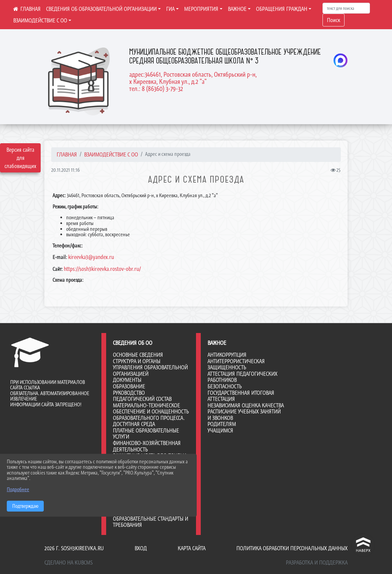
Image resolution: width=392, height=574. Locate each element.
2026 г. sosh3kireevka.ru (74, 548)
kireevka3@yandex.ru (91, 257)
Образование (129, 386)
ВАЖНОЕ (237, 9)
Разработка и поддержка (317, 562)
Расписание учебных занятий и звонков (244, 415)
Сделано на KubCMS (68, 562)
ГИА (170, 9)
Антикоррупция (227, 355)
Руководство (129, 393)
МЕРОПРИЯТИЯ (201, 9)
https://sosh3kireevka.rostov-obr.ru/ (102, 269)
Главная (67, 154)
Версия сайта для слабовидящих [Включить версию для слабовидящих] (20, 158)
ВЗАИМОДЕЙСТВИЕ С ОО (40, 20)
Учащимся (220, 430)
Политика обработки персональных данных (292, 548)
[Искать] (346, 8)
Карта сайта (192, 548)
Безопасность (225, 386)
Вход (141, 548)
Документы (127, 380)
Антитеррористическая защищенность (236, 364)
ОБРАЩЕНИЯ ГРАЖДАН (282, 9)
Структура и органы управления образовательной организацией (150, 367)
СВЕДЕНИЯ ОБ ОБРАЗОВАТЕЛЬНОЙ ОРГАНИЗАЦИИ (101, 9)
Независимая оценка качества (246, 405)
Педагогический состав (142, 399)
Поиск (334, 20)
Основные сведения (138, 355)
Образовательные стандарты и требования (151, 522)
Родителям (222, 424)
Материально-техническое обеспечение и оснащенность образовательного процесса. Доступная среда (151, 415)
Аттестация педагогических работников (242, 377)
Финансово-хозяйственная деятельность (147, 446)
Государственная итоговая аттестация (241, 396)
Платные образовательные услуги (146, 434)
